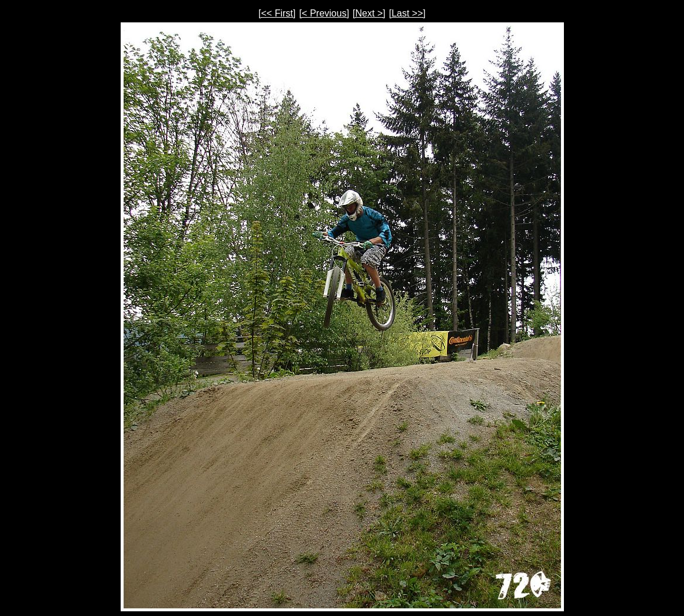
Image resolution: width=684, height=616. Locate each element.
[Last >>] (407, 13)
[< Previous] (324, 13)
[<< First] (277, 13)
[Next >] (369, 13)
